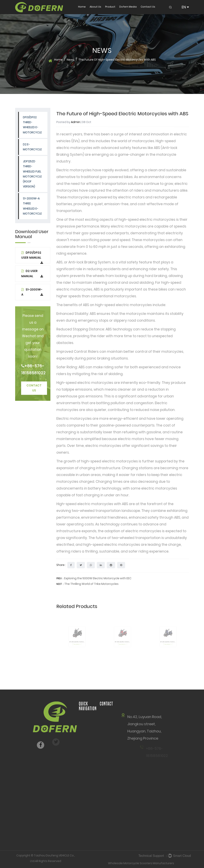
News (71, 60)
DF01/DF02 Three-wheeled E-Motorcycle (32, 125)
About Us (95, 7)
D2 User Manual (32, 273)
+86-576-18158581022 (33, 369)
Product (110, 7)
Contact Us (148, 7)
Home (82, 7)
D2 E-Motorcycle (32, 147)
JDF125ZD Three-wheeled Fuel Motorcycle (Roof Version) (32, 174)
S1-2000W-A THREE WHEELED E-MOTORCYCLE (32, 206)
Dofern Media (128, 7)
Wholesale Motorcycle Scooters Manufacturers (141, 863)
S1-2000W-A (32, 292)
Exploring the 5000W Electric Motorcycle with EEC (98, 578)
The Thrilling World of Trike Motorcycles (91, 584)
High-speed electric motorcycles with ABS (92, 504)
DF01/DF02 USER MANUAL (32, 257)
